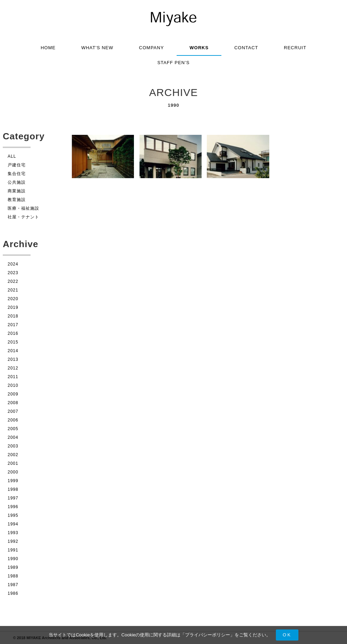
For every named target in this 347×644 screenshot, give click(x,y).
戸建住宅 (17, 165)
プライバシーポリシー (208, 635)
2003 (13, 446)
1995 (13, 515)
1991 (13, 550)
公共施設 (17, 182)
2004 (13, 437)
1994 (13, 524)
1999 (13, 481)
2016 (13, 333)
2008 (13, 403)
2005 (13, 429)
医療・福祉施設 (23, 208)
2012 (13, 368)
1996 (13, 507)
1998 (13, 489)
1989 (13, 567)
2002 (13, 455)
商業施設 (17, 191)
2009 (13, 394)
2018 (13, 316)
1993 (13, 533)
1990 (13, 559)
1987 (13, 585)
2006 (13, 420)
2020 (13, 299)
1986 (13, 593)
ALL (12, 156)
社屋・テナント (23, 217)
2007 (13, 411)
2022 (13, 281)
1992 (13, 541)
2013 (13, 359)
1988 (13, 576)
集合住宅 (17, 174)
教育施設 (17, 200)
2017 (13, 325)
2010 (13, 385)
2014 (13, 351)
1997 (13, 498)
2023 (13, 273)
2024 (13, 264)
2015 (13, 342)
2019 (13, 307)
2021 (13, 290)
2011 (13, 377)
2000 (13, 472)
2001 (13, 463)
